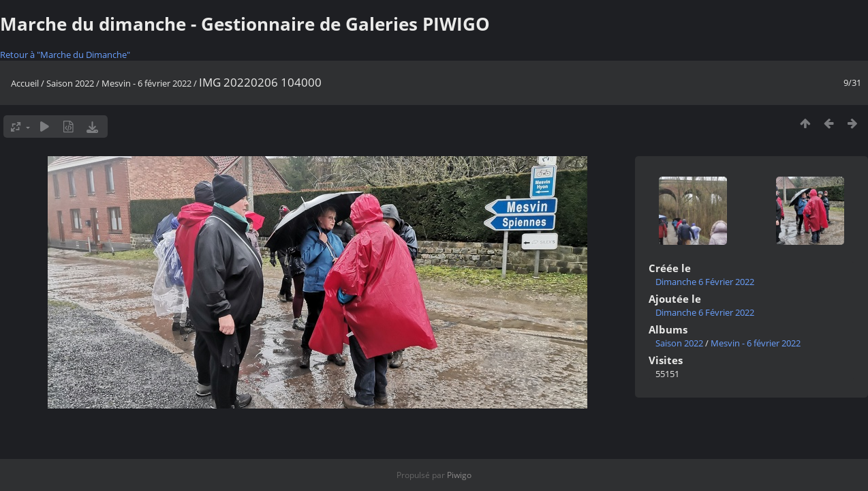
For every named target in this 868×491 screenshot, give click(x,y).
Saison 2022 (70, 83)
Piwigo (459, 475)
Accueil (25, 83)
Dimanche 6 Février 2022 (705, 282)
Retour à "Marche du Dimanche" (65, 55)
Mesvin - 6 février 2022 (146, 83)
